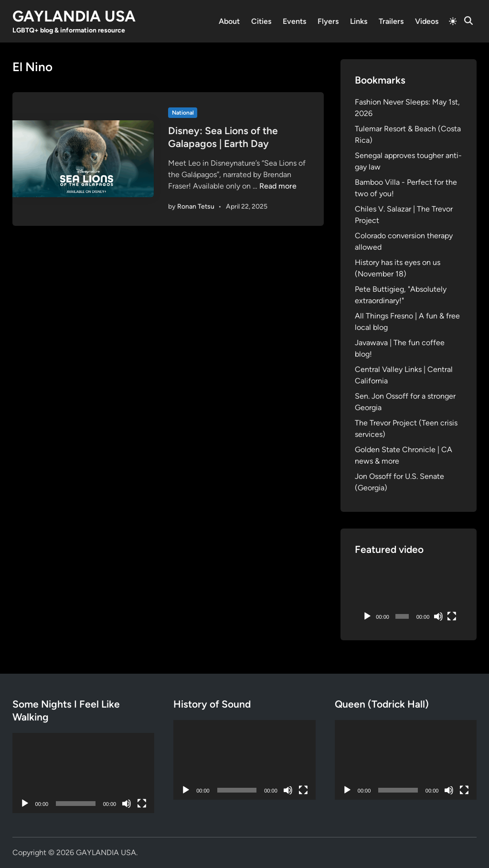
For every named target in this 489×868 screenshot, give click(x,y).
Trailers (391, 21)
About (229, 21)
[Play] (367, 616)
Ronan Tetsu (196, 206)
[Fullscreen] (452, 616)
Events (294, 21)
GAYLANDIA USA (74, 16)
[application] (409, 596)
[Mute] (438, 616)
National (183, 113)
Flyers (328, 21)
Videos (427, 21)
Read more (278, 186)
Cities (261, 21)
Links (359, 21)
